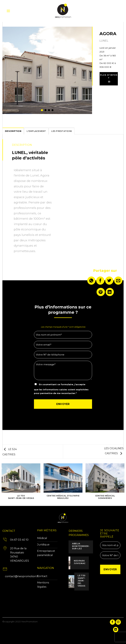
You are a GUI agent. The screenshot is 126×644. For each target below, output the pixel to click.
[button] (8, 11)
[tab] (13, 131)
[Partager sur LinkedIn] (110, 292)
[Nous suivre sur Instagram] (118, 622)
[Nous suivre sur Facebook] (112, 622)
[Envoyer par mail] (118, 281)
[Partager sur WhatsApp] (91, 281)
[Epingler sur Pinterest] (101, 292)
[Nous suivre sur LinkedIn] (116, 630)
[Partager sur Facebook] (100, 281)
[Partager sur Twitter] (109, 281)
